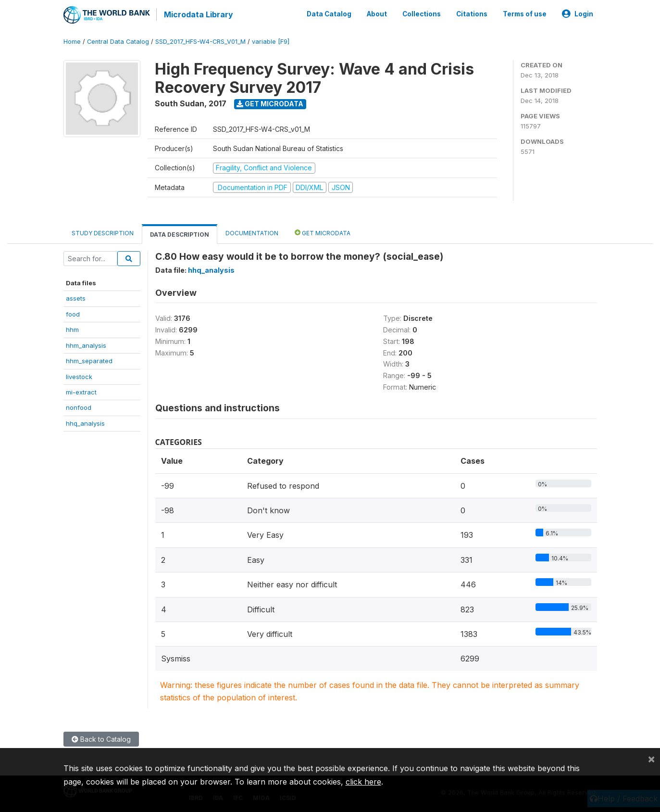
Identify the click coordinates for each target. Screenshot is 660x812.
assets (76, 298)
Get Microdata (270, 103)
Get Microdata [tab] (323, 232)
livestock (79, 376)
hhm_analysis (86, 344)
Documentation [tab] (252, 232)
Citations (472, 13)
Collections (422, 13)
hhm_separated (89, 360)
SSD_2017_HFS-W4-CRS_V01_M (200, 41)
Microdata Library (198, 14)
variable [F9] (271, 41)
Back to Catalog (101, 739)
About (377, 13)
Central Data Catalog (118, 41)
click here (363, 782)
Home (72, 41)
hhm (72, 329)
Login (578, 13)
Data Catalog (329, 13)
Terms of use (525, 13)
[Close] (651, 759)
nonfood (79, 407)
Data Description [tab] (180, 234)
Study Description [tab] (103, 232)
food (73, 313)
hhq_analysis (85, 422)
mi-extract (81, 391)
